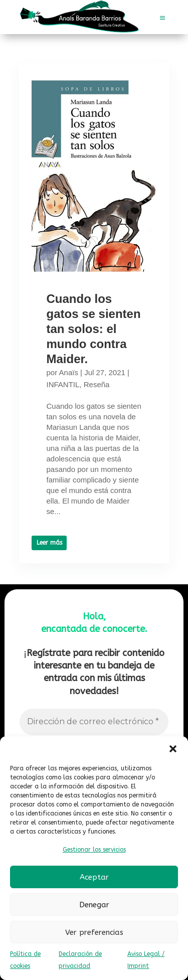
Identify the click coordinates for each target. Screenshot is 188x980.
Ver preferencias (94, 932)
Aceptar (94, 877)
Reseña (97, 384)
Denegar (94, 905)
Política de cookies (25, 960)
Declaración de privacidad (80, 960)
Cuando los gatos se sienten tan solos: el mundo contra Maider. (94, 329)
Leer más (49, 543)
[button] (173, 749)
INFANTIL (63, 384)
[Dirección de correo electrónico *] (94, 722)
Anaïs (69, 372)
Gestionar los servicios (94, 850)
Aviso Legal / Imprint (146, 960)
